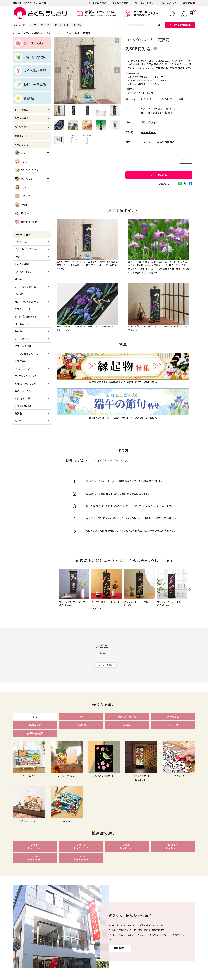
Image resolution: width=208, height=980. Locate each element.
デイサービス (62, 25)
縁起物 (45, 25)
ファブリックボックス (26, 376)
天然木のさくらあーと (27, 301)
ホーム (17, 33)
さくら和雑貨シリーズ (26, 354)
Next (117, 70)
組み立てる (24, 179)
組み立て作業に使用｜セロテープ (147, 77)
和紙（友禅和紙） (24, 406)
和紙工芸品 (21, 361)
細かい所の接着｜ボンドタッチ (145, 84)
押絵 (37, 33)
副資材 (78, 25)
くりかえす (23, 187)
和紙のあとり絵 (23, 346)
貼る (20, 153)
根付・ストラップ (23, 272)
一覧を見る (21, 242)
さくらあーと (22, 294)
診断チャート (21, 136)
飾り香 (18, 279)
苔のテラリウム (23, 391)
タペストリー (50, 33)
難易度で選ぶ (22, 118)
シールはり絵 (22, 339)
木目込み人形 (22, 398)
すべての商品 (22, 109)
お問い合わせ (169, 3)
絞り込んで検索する (180, 25)
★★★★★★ (148, 132)
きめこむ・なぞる (27, 170)
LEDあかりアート (24, 324)
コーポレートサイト (145, 3)
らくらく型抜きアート (26, 316)
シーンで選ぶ (21, 127)
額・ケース (23, 213)
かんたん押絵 (22, 264)
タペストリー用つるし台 (142, 93)
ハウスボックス (23, 369)
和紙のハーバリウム (26, 383)
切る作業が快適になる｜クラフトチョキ (149, 80)
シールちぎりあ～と (25, 287)
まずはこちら (99, 3)
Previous (58, 70)
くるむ (27, 33)
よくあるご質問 (121, 3)
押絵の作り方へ (149, 122)
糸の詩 (18, 331)
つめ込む (23, 196)
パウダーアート (23, 309)
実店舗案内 (189, 3)
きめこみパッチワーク (27, 249)
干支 (34, 25)
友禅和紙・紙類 (26, 222)
